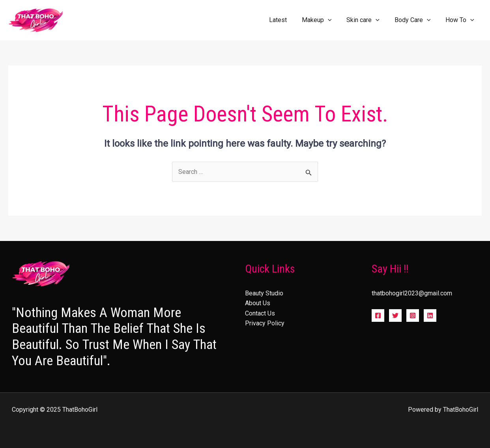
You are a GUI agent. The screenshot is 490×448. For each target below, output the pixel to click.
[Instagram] (413, 316)
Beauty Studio (264, 293)
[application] (336, 20)
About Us (258, 303)
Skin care (369, 20)
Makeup (325, 20)
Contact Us (260, 313)
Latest (289, 20)
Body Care (416, 20)
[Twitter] (395, 316)
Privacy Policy (265, 324)
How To (461, 20)
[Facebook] (378, 316)
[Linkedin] (430, 316)
